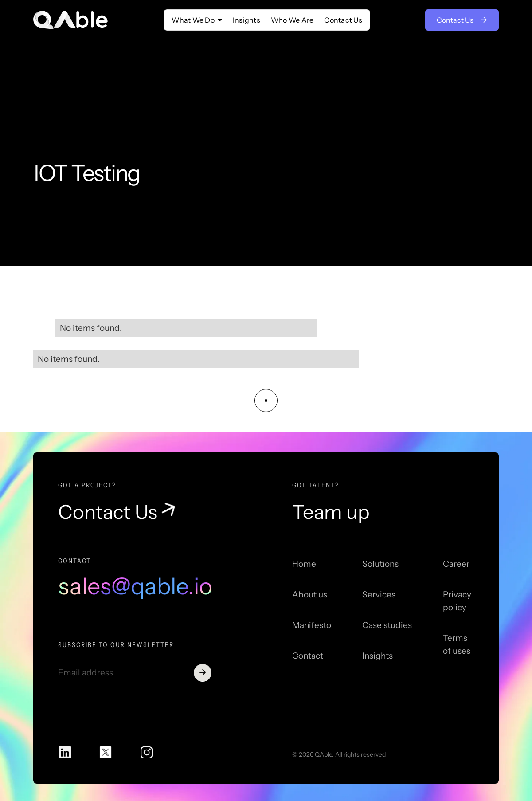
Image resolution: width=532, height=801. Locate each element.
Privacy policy (457, 601)
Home (304, 564)
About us (310, 595)
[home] (71, 20)
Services (379, 595)
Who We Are (292, 20)
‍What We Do (193, 20)
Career (456, 564)
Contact (308, 656)
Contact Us (343, 20)
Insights (246, 20)
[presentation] (125, 712)
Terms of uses (457, 644)
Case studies (387, 625)
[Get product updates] (126, 673)
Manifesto (312, 625)
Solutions (380, 564)
